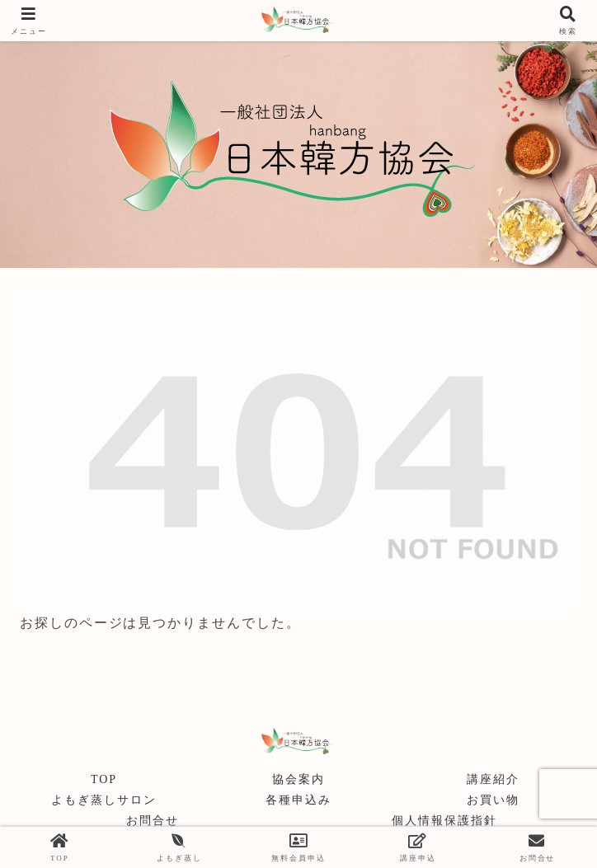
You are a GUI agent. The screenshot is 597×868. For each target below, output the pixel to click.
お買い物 (493, 800)
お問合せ (153, 821)
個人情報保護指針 (444, 821)
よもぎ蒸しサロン (103, 800)
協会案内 (298, 779)
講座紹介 (493, 779)
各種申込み (298, 800)
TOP (104, 779)
